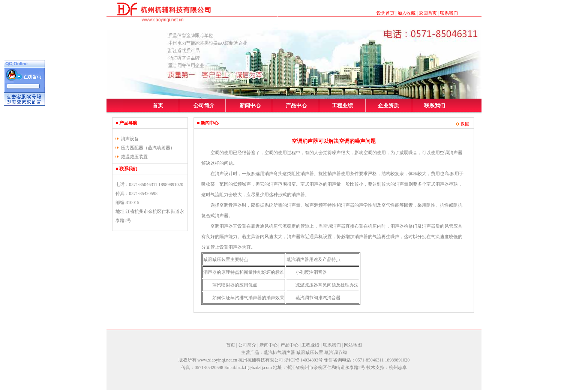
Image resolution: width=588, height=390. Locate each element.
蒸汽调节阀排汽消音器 (318, 298)
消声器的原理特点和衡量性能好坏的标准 (244, 272)
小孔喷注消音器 (311, 272)
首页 (158, 106)
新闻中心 (250, 106)
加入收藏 (406, 13)
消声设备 (130, 139)
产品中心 (296, 106)
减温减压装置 (134, 157)
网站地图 (353, 345)
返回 (463, 124)
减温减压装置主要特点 (226, 259)
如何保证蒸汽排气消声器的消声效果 (248, 298)
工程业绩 (342, 106)
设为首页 (385, 13)
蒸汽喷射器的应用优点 (235, 285)
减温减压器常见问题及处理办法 (327, 285)
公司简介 (204, 106)
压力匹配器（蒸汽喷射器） (148, 148)
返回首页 (428, 13)
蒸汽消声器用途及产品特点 (313, 259)
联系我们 (449, 13)
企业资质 (388, 106)
